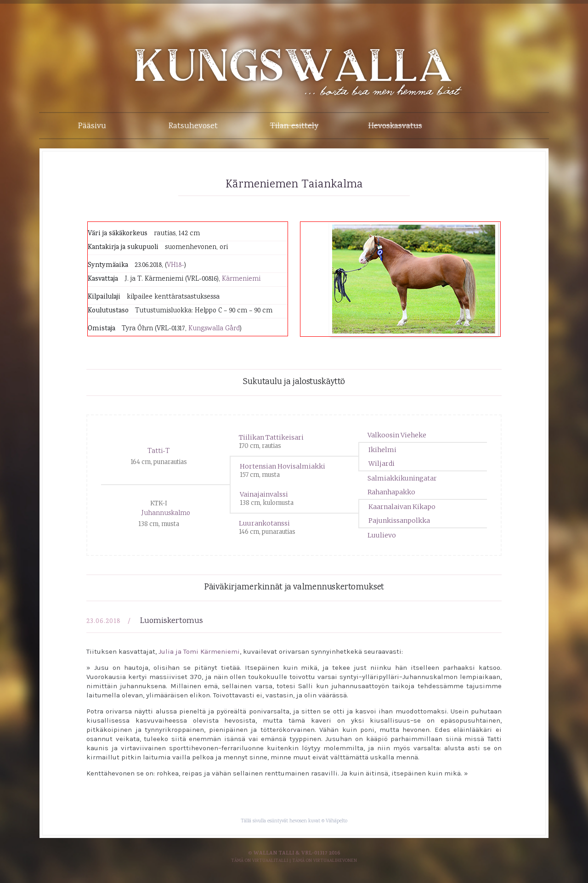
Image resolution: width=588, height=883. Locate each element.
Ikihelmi (382, 450)
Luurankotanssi (264, 523)
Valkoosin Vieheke (397, 435)
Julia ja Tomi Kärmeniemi (199, 651)
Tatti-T (158, 452)
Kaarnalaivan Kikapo (402, 507)
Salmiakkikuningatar (402, 478)
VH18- (175, 266)
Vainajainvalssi (264, 494)
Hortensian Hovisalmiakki (283, 466)
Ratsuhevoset (193, 126)
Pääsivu (92, 126)
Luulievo (382, 535)
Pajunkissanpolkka (399, 521)
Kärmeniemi (241, 279)
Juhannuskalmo (166, 514)
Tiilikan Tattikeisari (271, 437)
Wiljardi (382, 464)
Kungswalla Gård (214, 329)
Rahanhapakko (391, 492)
